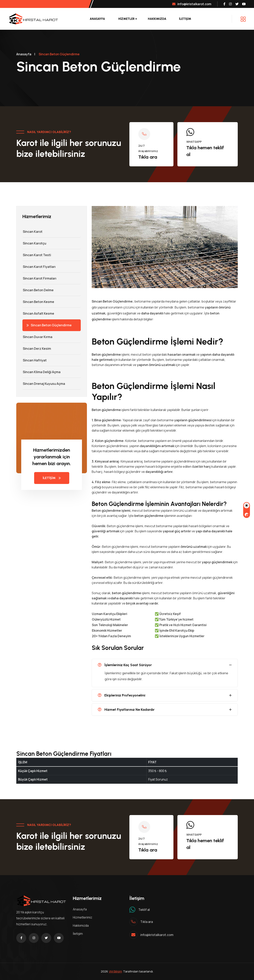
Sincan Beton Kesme (38, 302)
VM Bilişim (115, 971)
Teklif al (144, 910)
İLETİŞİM (185, 19)
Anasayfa (97, 19)
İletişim (78, 934)
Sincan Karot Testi (37, 255)
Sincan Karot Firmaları (39, 278)
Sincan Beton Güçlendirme (49, 325)
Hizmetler (126, 19)
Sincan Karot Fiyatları (39, 267)
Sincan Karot (32, 232)
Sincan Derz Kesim (37, 349)
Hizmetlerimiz (83, 917)
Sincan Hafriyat (35, 360)
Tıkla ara (148, 157)
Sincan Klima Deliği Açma (41, 372)
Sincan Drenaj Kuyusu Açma (44, 384)
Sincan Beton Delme (38, 290)
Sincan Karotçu (34, 243)
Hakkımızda (157, 19)
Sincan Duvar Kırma (37, 337)
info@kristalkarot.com (192, 4)
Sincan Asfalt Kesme (38, 313)
